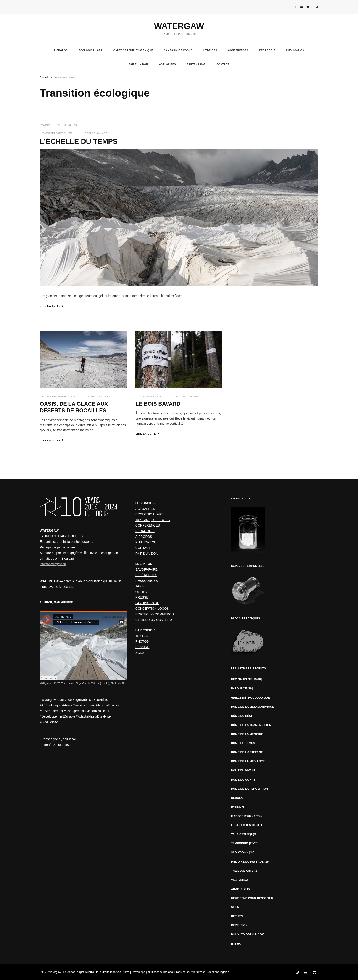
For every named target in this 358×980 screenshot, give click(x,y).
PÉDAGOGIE (267, 50)
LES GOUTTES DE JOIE (247, 825)
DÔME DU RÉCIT (242, 716)
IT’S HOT (237, 944)
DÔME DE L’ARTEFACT (247, 752)
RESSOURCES (147, 581)
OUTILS (141, 592)
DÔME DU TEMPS (243, 743)
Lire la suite (52, 306)
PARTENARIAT (196, 64)
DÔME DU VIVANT (243, 771)
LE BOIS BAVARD (158, 404)
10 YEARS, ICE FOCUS (153, 520)
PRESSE (142, 597)
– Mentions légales (217, 972)
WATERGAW (179, 26)
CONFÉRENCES (238, 50)
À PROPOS (61, 50)
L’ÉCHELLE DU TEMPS (79, 142)
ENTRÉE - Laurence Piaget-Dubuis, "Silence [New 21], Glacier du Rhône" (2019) (95, 683)
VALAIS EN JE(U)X (244, 834)
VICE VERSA (240, 880)
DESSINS (142, 647)
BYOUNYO (238, 807)
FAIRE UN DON (138, 64)
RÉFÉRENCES (146, 575)
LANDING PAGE (147, 603)
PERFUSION (239, 925)
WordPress (198, 972)
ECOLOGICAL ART (90, 50)
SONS (140, 653)
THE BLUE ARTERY (244, 871)
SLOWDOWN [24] (243, 853)
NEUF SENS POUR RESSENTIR (252, 898)
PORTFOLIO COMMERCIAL (156, 614)
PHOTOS (142, 641)
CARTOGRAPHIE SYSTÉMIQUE (133, 50)
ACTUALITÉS (167, 64)
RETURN (237, 916)
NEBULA (237, 798)
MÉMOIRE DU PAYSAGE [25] (250, 862)
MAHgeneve (46, 683)
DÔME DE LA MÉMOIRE (247, 734)
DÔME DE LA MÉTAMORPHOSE (253, 707)
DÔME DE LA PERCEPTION (250, 789)
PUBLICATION (295, 50)
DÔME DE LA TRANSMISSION (251, 725)
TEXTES (142, 636)
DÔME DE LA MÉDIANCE (248, 761)
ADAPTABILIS (241, 889)
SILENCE (237, 907)
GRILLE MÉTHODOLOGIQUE (250, 698)
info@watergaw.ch (53, 564)
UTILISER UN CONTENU (154, 620)
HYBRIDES (210, 50)
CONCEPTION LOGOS (152, 609)
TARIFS (141, 586)
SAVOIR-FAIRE (146, 569)
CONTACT (223, 64)
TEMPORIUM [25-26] (245, 843)
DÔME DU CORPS (243, 780)
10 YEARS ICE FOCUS (178, 50)
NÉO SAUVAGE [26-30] (246, 679)
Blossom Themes (162, 972)
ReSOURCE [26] (242, 689)
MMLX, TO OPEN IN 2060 (248, 935)
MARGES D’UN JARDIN (247, 816)
